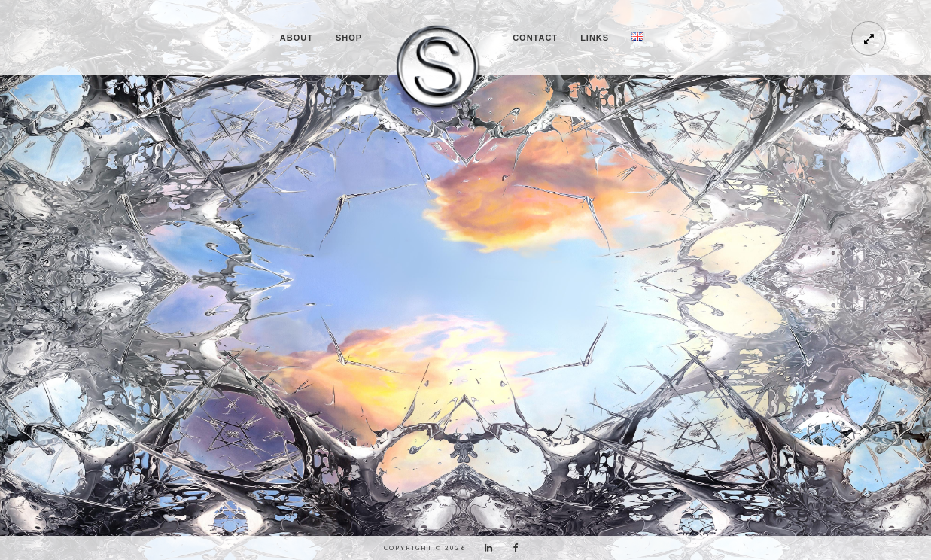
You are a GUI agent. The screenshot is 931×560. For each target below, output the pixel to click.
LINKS (595, 38)
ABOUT (297, 38)
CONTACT (535, 38)
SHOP (349, 38)
